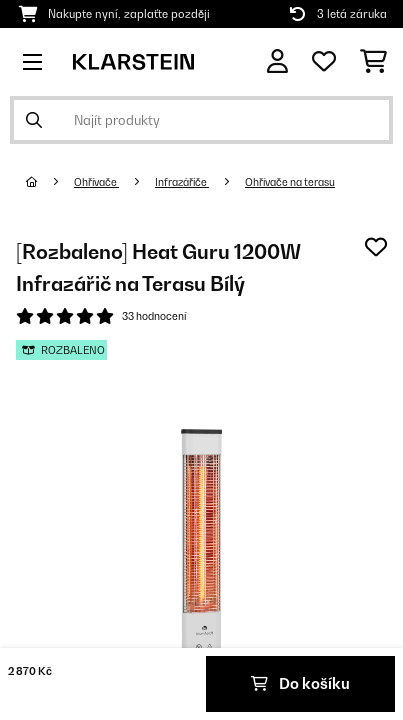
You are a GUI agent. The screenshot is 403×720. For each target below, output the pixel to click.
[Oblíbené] (324, 62)
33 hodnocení (154, 316)
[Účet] (277, 61)
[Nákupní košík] (373, 62)
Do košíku (300, 683)
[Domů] (50, 182)
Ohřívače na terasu (290, 182)
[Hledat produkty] (201, 120)
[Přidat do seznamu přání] (376, 247)
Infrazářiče (182, 182)
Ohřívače (96, 182)
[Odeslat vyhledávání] (34, 120)
